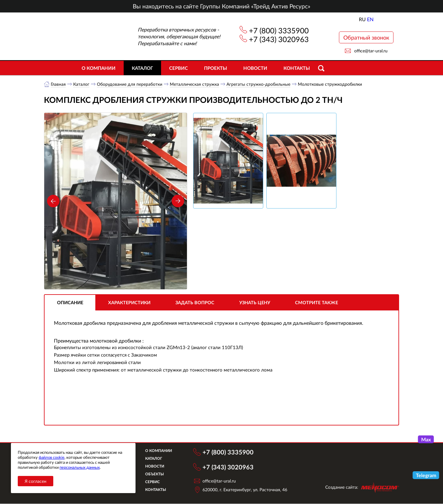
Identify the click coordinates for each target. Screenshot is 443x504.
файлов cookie (52, 457)
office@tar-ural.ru (371, 51)
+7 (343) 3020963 (279, 39)
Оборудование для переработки (130, 84)
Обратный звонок (366, 37)
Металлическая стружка (195, 84)
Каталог (142, 68)
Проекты (216, 68)
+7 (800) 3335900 (279, 30)
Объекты (157, 474)
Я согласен (36, 481)
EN (370, 19)
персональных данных (80, 467)
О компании (99, 68)
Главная (58, 84)
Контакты (297, 68)
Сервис (179, 68)
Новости (255, 68)
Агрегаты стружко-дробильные (259, 84)
